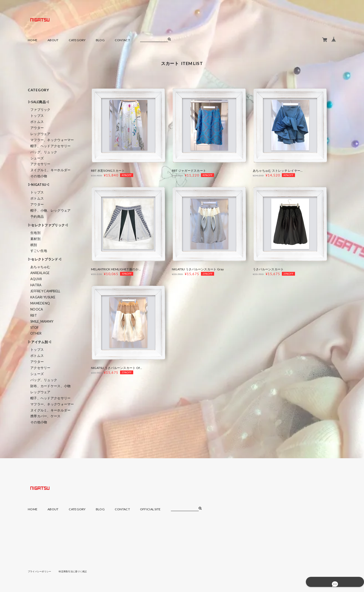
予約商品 (37, 217)
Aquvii (36, 279)
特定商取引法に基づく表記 (77, 571)
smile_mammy (42, 322)
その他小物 (39, 176)
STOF (35, 328)
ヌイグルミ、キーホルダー (50, 170)
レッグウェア (40, 134)
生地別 (35, 233)
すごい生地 (39, 251)
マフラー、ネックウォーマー (52, 140)
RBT (34, 315)
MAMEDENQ (40, 303)
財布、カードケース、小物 (50, 386)
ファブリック (40, 110)
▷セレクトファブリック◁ (48, 225)
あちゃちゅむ (40, 267)
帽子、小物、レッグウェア (50, 211)
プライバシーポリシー (41, 571)
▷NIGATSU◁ (39, 185)
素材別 (35, 239)
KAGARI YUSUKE (43, 297)
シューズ (37, 158)
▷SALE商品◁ (38, 102)
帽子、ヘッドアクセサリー (50, 146)
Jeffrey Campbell (45, 291)
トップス (37, 116)
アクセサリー (40, 164)
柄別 (34, 245)
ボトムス (37, 122)
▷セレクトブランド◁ (45, 259)
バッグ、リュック (44, 152)
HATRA (36, 285)
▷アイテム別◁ (40, 342)
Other (36, 333)
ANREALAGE (40, 273)
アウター (37, 128)
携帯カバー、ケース (45, 416)
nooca (37, 309)
